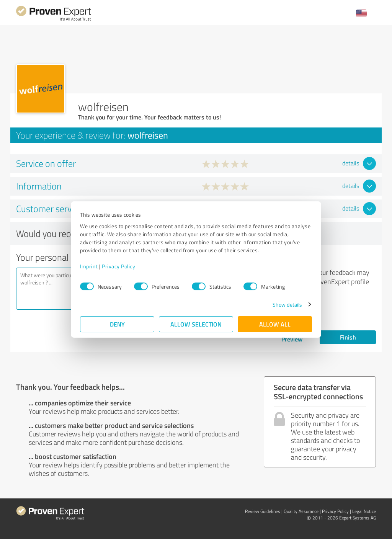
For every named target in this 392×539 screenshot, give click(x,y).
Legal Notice (364, 511)
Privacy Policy (118, 266)
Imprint (89, 266)
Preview (292, 339)
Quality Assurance (301, 511)
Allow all (275, 324)
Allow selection (196, 324)
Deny (117, 324)
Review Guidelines (263, 511)
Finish (348, 337)
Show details (287, 305)
